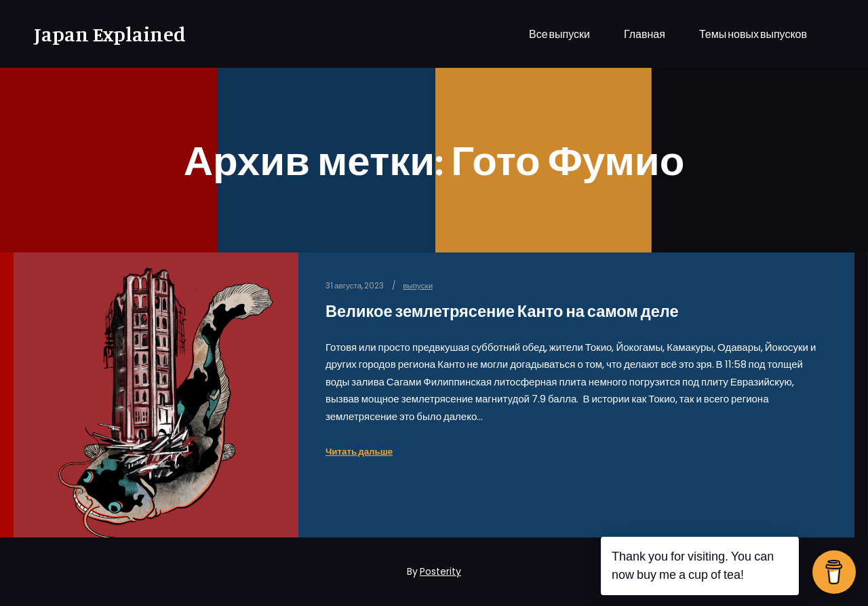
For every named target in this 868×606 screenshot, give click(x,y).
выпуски (418, 286)
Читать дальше (359, 452)
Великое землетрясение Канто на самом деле (502, 311)
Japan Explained (102, 34)
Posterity (440, 571)
